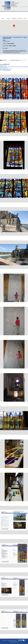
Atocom (17, 642)
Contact (25, 18)
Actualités (20, 18)
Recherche (14, 18)
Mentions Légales (12, 640)
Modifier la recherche (15, 60)
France (4, 40)
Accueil (8, 18)
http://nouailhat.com (6, 70)
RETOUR (4, 60)
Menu (3, 18)
